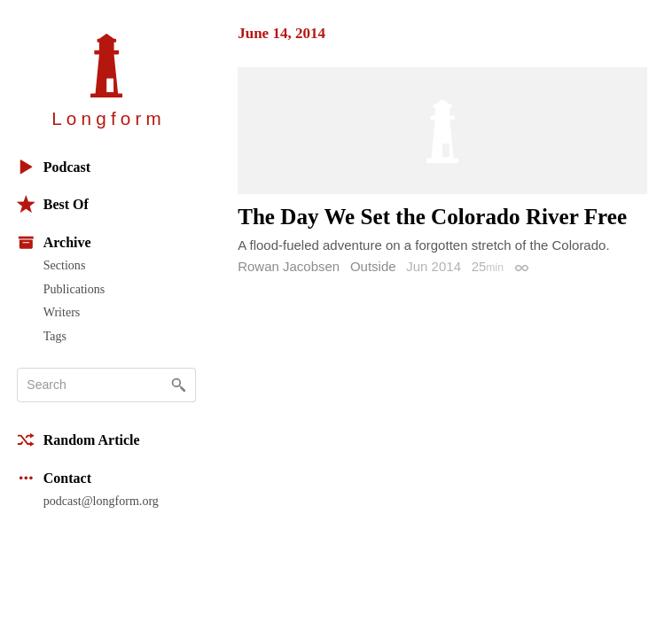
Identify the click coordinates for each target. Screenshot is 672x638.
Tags (55, 336)
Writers (62, 312)
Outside (373, 266)
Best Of (53, 204)
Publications (74, 289)
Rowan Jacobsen (289, 266)
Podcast (54, 167)
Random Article (78, 440)
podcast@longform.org (101, 501)
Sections (65, 265)
